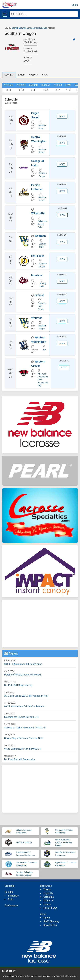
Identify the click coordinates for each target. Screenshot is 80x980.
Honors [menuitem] (47, 904)
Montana (37, 275)
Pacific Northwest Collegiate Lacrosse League (64, 842)
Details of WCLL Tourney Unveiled (22, 675)
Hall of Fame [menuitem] (50, 908)
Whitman (40, 236)
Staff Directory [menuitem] (51, 921)
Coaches (33, 75)
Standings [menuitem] (13, 896)
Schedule (9, 75)
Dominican (38, 256)
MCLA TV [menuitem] (48, 901)
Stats (45, 75)
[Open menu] (5, 14)
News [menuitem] (47, 918)
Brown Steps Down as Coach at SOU (24, 738)
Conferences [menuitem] (11, 905)
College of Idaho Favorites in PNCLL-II (25, 728)
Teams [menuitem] (47, 890)
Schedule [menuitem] (10, 886)
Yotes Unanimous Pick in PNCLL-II (23, 749)
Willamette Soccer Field (42, 224)
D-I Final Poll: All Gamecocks (20, 759)
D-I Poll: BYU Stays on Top (18, 685)
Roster (21, 75)
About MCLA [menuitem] (50, 925)
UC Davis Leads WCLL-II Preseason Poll (26, 696)
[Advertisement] (40, 623)
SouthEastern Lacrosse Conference (29, 28)
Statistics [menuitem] (49, 897)
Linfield (39, 295)
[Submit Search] (13, 14)
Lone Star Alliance (24, 842)
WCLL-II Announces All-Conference (23, 664)
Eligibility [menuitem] (48, 893)
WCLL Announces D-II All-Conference (24, 706)
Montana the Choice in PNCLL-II (21, 717)
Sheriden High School (42, 306)
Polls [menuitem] (11, 899)
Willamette (38, 213)
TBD (44, 350)
